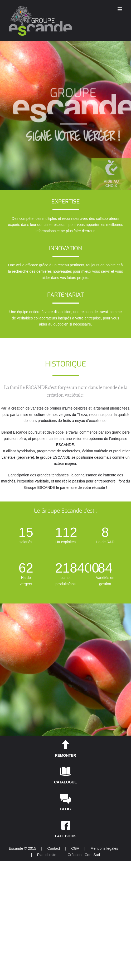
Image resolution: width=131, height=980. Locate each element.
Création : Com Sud (84, 855)
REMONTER (65, 755)
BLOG (65, 809)
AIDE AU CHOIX (111, 183)
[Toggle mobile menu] (120, 9)
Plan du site (47, 855)
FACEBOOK (65, 836)
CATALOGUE (65, 782)
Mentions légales (104, 848)
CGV (75, 848)
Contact (54, 848)
